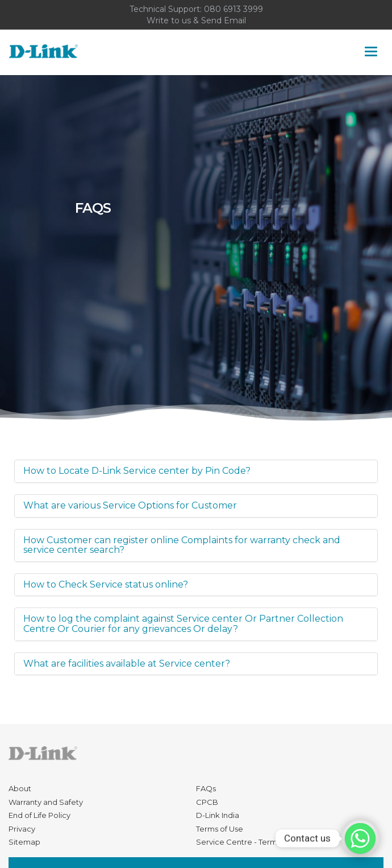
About (20, 788)
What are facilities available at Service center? (127, 664)
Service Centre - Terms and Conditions (267, 842)
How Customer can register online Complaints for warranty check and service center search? (182, 545)
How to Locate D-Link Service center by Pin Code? (137, 471)
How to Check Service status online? (106, 584)
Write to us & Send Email (196, 20)
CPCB (207, 802)
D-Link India (218, 815)
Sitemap (24, 842)
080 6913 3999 (233, 9)
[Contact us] (360, 838)
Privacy (22, 829)
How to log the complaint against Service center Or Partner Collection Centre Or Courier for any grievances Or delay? (183, 624)
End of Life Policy (39, 815)
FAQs (206, 788)
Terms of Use (220, 829)
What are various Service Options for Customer (130, 505)
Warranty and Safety (46, 802)
